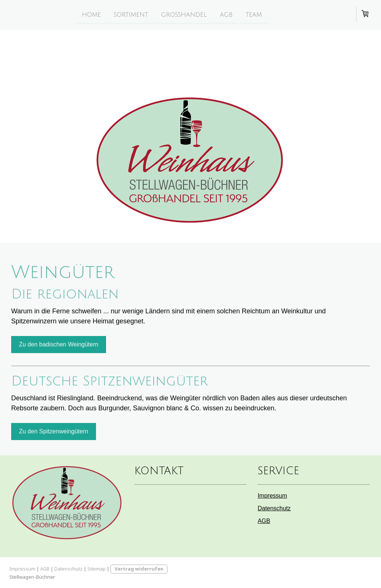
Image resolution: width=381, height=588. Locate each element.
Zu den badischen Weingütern (59, 344)
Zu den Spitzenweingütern (54, 431)
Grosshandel (184, 14)
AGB (226, 14)
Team (254, 14)
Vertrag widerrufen (139, 569)
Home (91, 14)
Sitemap (97, 569)
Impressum (272, 496)
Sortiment (131, 14)
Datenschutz (274, 508)
